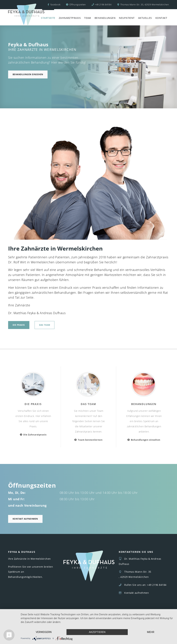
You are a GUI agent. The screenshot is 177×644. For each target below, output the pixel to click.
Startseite (48, 18)
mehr (151, 632)
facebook (54, 4)
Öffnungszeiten (78, 4)
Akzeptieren (97, 632)
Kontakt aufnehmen (25, 519)
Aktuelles (145, 18)
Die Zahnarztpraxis (35, 435)
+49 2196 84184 (103, 4)
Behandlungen (105, 18)
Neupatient (127, 18)
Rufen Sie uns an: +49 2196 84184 (145, 585)
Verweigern (44, 632)
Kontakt (161, 18)
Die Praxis (19, 325)
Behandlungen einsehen (28, 74)
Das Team (45, 325)
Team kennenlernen (90, 440)
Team (88, 18)
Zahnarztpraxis (70, 18)
